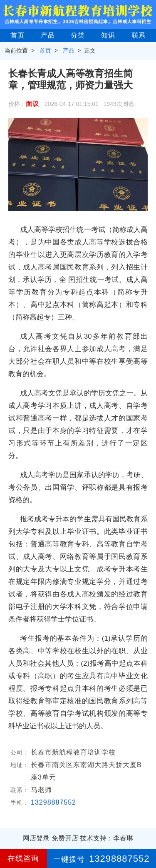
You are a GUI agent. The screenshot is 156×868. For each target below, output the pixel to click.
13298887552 (53, 802)
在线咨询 (23, 858)
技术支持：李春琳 (106, 838)
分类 (78, 35)
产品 (48, 35)
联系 (139, 35)
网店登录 (36, 838)
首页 (17, 35)
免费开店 (65, 838)
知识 (108, 35)
